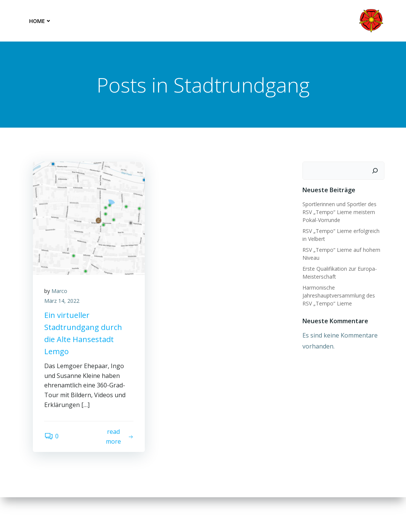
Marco (59, 291)
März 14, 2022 (62, 301)
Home (40, 21)
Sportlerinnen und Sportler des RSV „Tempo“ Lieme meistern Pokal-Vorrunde (339, 212)
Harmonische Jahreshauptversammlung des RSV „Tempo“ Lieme (339, 295)
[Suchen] (375, 171)
